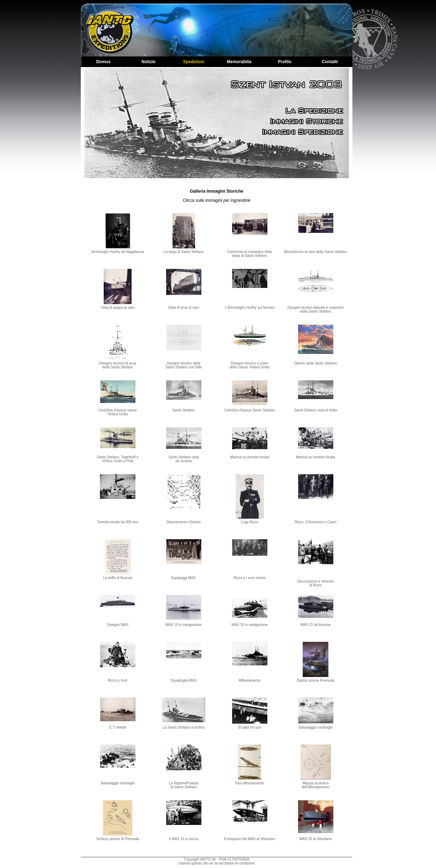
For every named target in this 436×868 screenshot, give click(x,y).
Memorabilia (239, 62)
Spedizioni (194, 62)
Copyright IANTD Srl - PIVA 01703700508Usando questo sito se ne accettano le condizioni (217, 861)
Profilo (285, 62)
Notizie (148, 62)
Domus (104, 62)
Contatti (330, 62)
